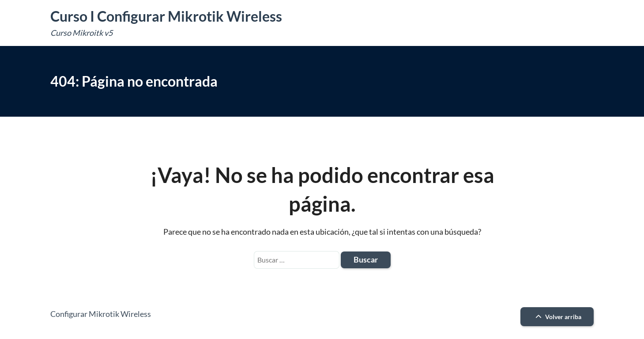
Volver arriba (557, 317)
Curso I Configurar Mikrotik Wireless (166, 16)
